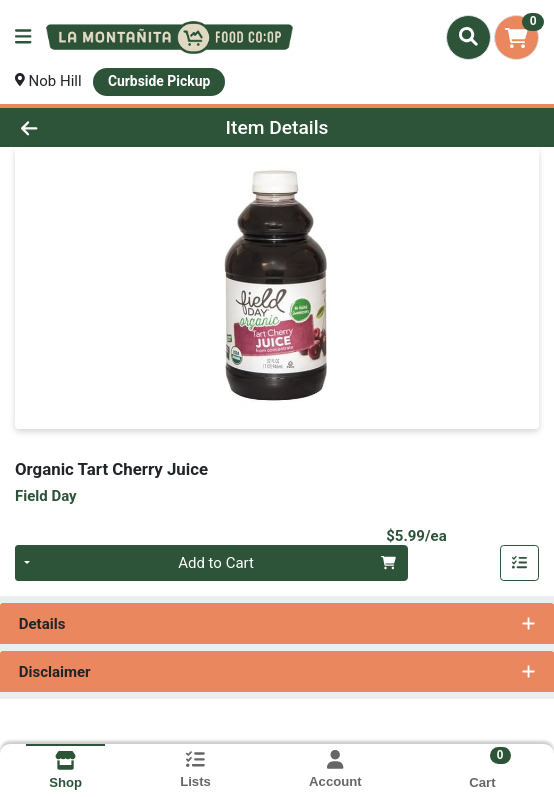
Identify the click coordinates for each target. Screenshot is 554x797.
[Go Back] (80, 127)
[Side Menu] (23, 37)
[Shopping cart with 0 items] (516, 37)
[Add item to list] (520, 563)
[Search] (468, 37)
